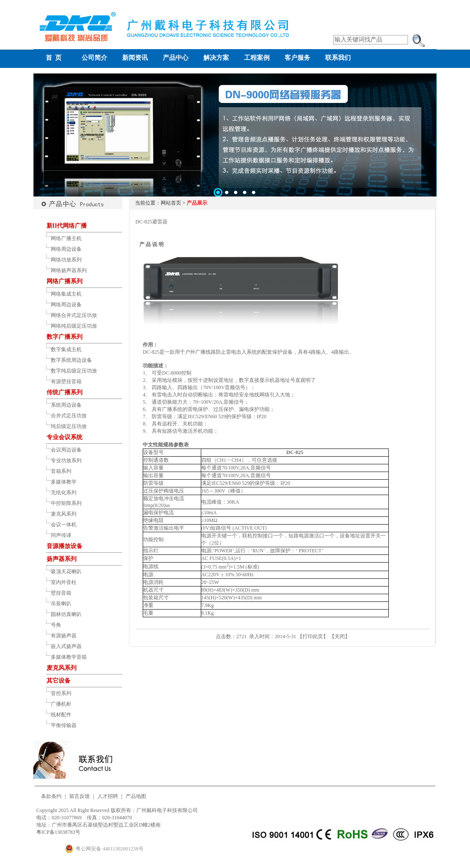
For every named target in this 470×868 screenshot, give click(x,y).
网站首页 (171, 203)
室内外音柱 (64, 582)
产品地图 (136, 796)
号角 (56, 625)
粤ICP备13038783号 (58, 832)
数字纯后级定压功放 (74, 371)
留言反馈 (79, 796)
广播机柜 (61, 704)
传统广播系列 (65, 392)
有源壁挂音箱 (66, 381)
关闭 (340, 636)
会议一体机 (64, 525)
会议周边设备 (66, 450)
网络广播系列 (65, 281)
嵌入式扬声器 (66, 646)
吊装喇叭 (61, 604)
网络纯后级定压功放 (74, 326)
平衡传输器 (64, 725)
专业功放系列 (66, 460)
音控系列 (61, 693)
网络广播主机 (66, 238)
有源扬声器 (64, 636)
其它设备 (59, 681)
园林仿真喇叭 (66, 614)
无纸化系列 (64, 493)
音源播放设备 (65, 546)
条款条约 (51, 796)
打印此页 (313, 636)
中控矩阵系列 (66, 503)
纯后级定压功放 (69, 426)
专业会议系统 (65, 437)
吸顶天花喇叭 (66, 572)
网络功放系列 (66, 260)
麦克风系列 (64, 514)
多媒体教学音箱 (69, 657)
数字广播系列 (65, 337)
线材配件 (61, 715)
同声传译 (61, 535)
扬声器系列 (62, 559)
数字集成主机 (66, 349)
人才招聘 (108, 796)
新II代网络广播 (67, 226)
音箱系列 (61, 471)
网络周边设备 (66, 249)
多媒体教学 (64, 482)
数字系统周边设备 (71, 360)
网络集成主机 (66, 294)
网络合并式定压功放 (74, 315)
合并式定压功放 (69, 416)
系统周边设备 (66, 405)
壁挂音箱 (61, 593)
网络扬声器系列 (69, 270)
